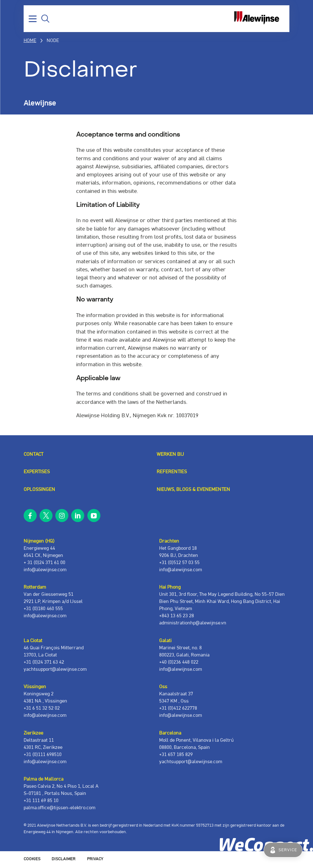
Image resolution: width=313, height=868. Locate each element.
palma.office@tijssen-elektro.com (60, 808)
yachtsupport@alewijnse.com (55, 669)
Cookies (32, 859)
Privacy (95, 859)
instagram (62, 516)
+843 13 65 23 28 (177, 616)
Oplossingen (39, 490)
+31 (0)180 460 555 (43, 609)
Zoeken (45, 19)
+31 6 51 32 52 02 (42, 708)
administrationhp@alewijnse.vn (193, 623)
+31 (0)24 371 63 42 (44, 662)
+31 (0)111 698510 (43, 755)
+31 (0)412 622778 (178, 708)
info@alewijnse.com (45, 570)
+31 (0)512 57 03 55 (179, 563)
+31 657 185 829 (176, 755)
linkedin (78, 516)
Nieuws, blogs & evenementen (193, 490)
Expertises (37, 472)
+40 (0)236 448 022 (179, 662)
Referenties (172, 472)
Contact (33, 454)
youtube (94, 516)
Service (288, 850)
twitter (46, 516)
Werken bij (170, 454)
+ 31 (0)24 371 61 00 (44, 563)
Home (30, 41)
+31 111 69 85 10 (41, 801)
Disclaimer (64, 859)
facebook (30, 516)
